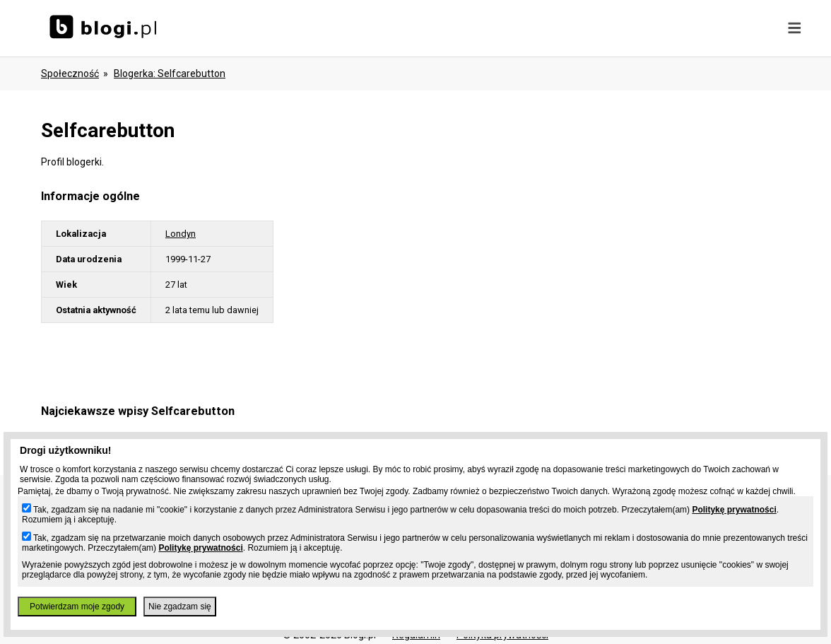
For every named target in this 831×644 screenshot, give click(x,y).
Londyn (181, 234)
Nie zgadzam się (180, 607)
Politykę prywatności (734, 510)
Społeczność (70, 74)
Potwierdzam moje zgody (77, 607)
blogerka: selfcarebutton (170, 74)
